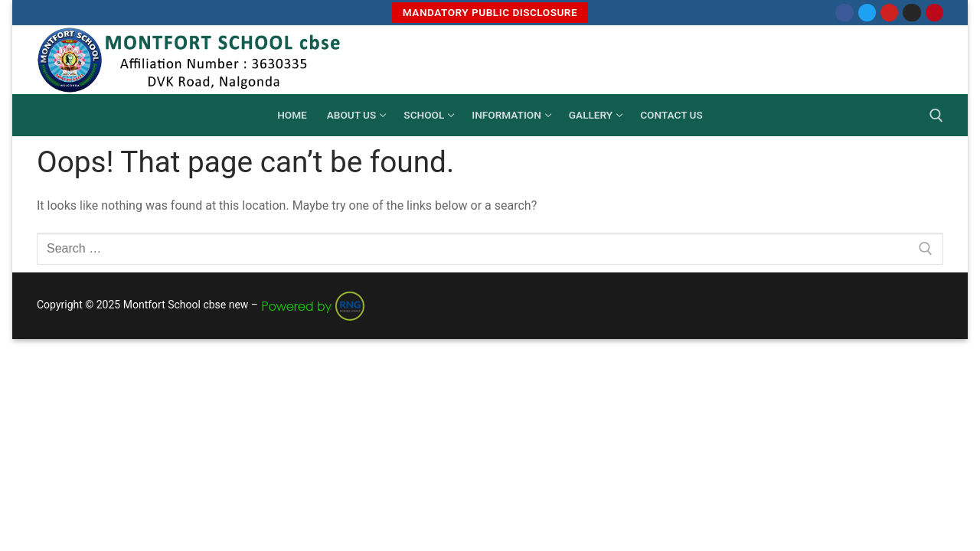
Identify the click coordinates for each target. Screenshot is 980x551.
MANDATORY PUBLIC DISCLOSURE (490, 12)
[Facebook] (844, 13)
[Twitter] (867, 13)
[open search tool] (936, 116)
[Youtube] (889, 13)
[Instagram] (911, 13)
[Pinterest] (934, 13)
